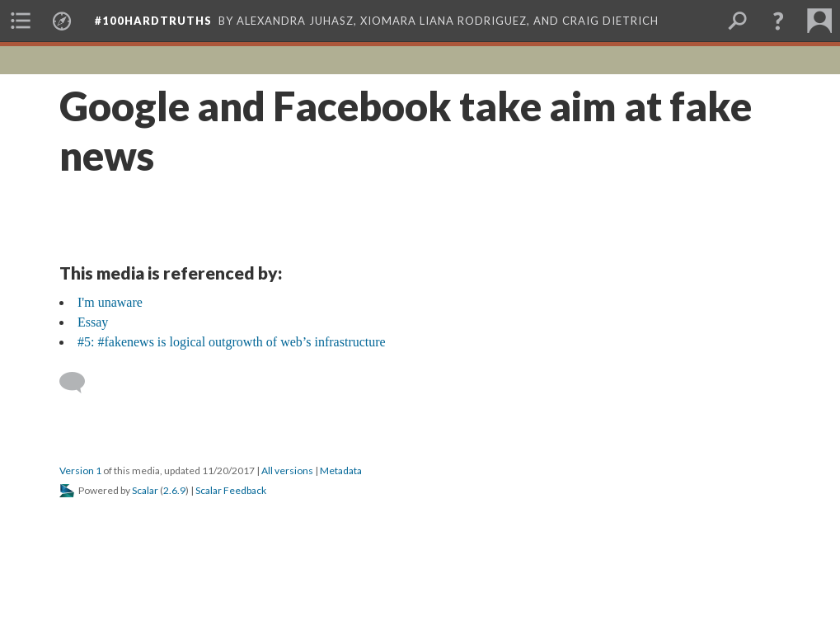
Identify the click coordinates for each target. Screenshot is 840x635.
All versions (287, 470)
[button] (778, 21)
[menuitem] (21, 21)
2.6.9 (174, 490)
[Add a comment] (80, 383)
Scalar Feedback (231, 490)
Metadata (341, 470)
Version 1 (80, 470)
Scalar (145, 490)
